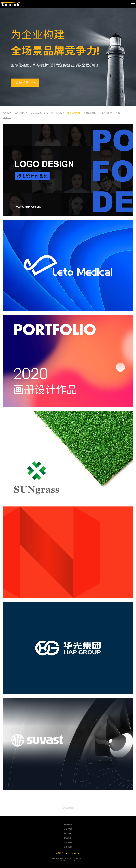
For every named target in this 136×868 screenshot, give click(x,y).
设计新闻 (68, 847)
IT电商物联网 (106, 113)
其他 (118, 113)
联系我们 (68, 838)
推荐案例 (7, 113)
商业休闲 (7, 118)
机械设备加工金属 (39, 113)
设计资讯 (68, 843)
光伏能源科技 (90, 113)
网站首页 (68, 824)
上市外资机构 (21, 113)
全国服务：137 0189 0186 (68, 853)
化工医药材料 (74, 113)
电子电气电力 (58, 113)
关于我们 (68, 833)
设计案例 (68, 829)
